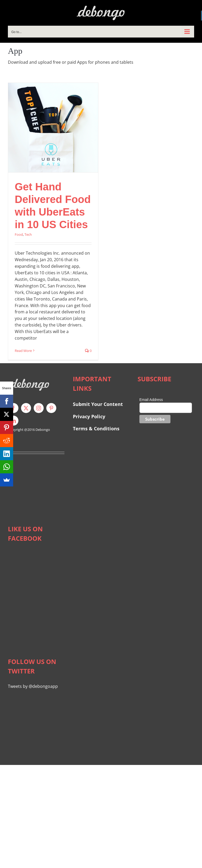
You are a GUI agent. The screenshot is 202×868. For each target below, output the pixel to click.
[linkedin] (13, 421)
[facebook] (13, 408)
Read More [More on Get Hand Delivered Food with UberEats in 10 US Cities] (23, 351)
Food (19, 234)
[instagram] (39, 408)
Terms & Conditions (96, 428)
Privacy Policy (89, 416)
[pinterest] (51, 408)
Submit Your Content (99, 404)
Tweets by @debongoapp (33, 686)
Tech (28, 234)
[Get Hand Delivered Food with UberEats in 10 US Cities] (53, 128)
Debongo (43, 430)
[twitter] (26, 408)
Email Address (151, 400)
